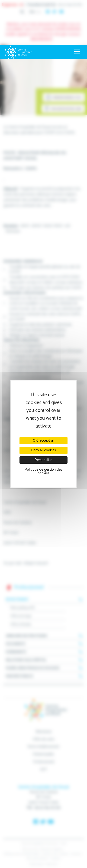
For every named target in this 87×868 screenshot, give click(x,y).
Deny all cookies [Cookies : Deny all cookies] (43, 450)
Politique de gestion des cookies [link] (43, 471)
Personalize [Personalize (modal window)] (43, 460)
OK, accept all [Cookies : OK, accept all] (43, 441)
